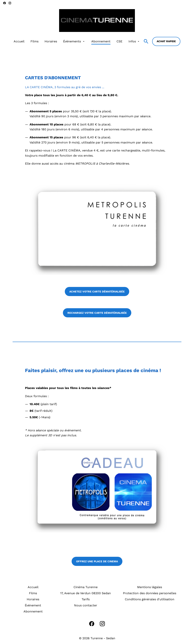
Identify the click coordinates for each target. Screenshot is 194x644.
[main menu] (77, 41)
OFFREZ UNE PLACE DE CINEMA (97, 561)
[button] (97, 229)
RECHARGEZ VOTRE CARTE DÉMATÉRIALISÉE (97, 313)
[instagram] (10, 3)
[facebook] (5, 3)
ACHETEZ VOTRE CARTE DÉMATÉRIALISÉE (97, 292)
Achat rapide (166, 41)
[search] (146, 41)
